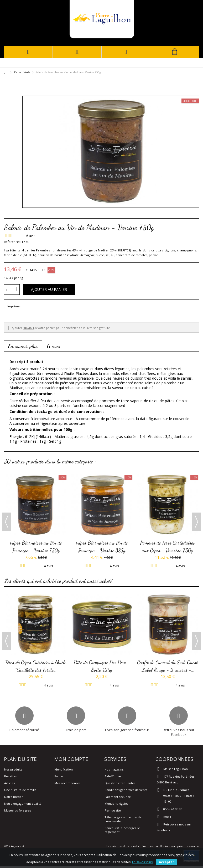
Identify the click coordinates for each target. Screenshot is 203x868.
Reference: (12, 242)
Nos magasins (114, 769)
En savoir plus (23, 346)
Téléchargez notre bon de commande (123, 819)
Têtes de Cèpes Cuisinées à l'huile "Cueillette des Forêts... (36, 666)
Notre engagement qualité (23, 804)
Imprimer (14, 306)
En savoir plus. (143, 862)
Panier (59, 776)
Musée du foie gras (18, 810)
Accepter (166, 862)
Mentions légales (116, 804)
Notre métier (14, 797)
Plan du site (113, 810)
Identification (64, 769)
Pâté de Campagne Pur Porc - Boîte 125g (102, 666)
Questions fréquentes (120, 783)
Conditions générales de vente (126, 790)
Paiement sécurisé (118, 797)
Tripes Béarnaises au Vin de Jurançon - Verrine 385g (102, 546)
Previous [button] (7, 522)
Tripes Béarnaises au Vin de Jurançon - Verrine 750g (36, 546)
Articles (9, 783)
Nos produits (13, 769)
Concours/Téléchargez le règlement (122, 830)
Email (167, 817)
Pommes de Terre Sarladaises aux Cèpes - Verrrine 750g (168, 546)
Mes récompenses (67, 783)
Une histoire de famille (20, 790)
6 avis (54, 346)
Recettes (10, 776)
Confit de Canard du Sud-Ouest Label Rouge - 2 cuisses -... (168, 666)
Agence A (18, 846)
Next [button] (196, 522)
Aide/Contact (114, 776)
